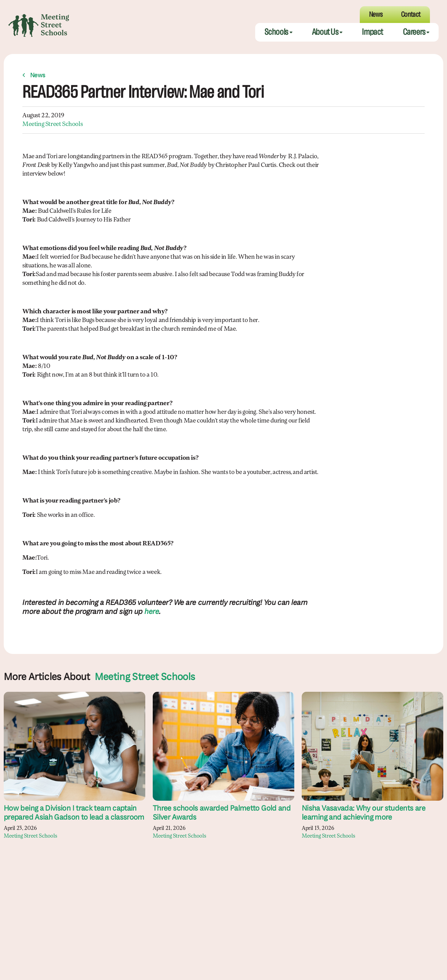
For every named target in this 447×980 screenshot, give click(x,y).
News (38, 76)
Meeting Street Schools (52, 124)
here (152, 612)
